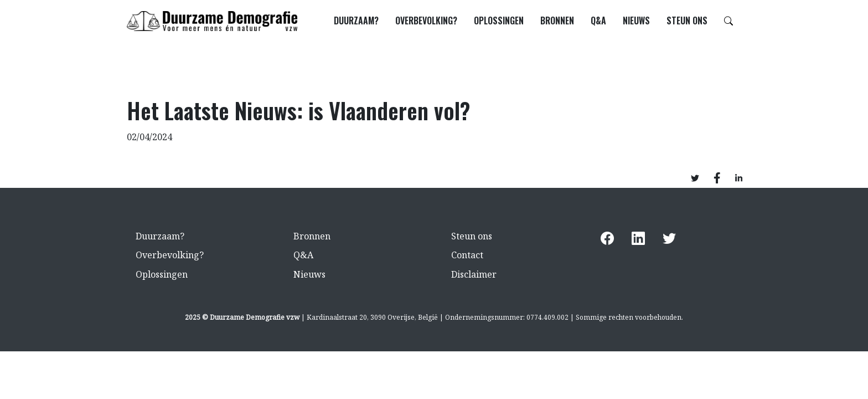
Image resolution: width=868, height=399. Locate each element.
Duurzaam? (356, 21)
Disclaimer (474, 274)
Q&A (598, 21)
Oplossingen (499, 21)
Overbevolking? (426, 21)
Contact (467, 255)
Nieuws (636, 21)
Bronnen (557, 21)
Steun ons (687, 21)
